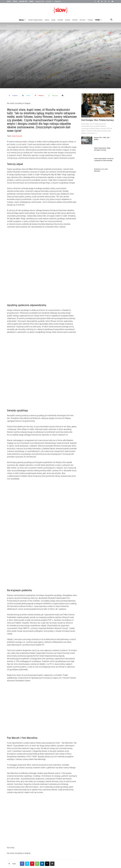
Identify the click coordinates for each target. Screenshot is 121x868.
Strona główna (11, 26)
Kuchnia (68, 20)
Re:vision (83, 20)
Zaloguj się (57, 1)
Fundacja (49, 1)
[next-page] (12, 854)
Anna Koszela (17, 136)
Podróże (90, 20)
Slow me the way (12, 849)
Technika (75, 20)
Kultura (47, 20)
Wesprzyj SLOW (40, 1)
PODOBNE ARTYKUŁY (15, 828)
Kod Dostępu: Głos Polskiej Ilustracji (97, 120)
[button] (111, 20)
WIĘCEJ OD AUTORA (30, 828)
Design (53, 20)
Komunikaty (86, 116)
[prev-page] (8, 854)
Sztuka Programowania (35, 20)
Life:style (60, 20)
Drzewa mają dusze (61, 849)
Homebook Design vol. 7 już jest (40, 849)
